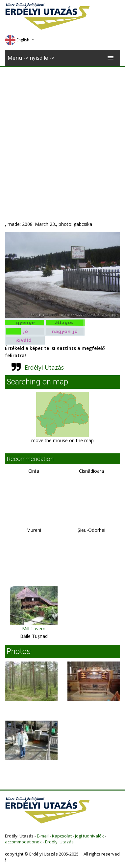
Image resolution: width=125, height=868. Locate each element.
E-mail (43, 836)
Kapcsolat (62, 836)
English (17, 40)
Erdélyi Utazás (44, 367)
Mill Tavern (34, 629)
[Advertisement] (62, 131)
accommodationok (23, 842)
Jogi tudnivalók (89, 836)
